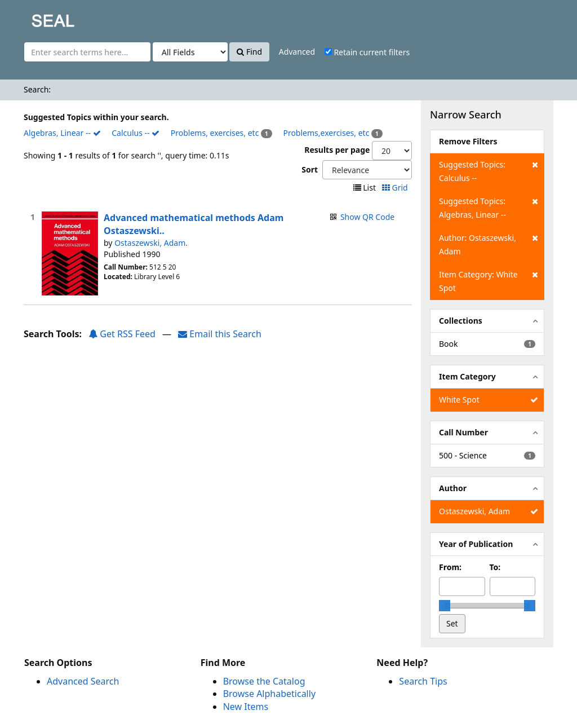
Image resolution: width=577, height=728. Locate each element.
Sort (310, 169)
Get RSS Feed (122, 334)
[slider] (445, 606)
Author (453, 488)
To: (495, 567)
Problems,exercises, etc (326, 133)
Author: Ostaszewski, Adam (489, 244)
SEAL (30, 17)
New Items (246, 707)
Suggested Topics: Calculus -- (489, 171)
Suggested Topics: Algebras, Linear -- (489, 207)
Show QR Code (367, 217)
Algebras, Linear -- (62, 133)
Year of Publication (476, 544)
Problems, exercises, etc (215, 133)
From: (450, 567)
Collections (461, 321)
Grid (396, 187)
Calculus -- (136, 133)
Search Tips (423, 681)
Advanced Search (83, 681)
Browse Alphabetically (269, 694)
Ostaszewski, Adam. (151, 243)
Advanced (297, 52)
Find (249, 52)
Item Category (467, 376)
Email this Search (220, 334)
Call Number (463, 432)
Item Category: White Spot (489, 281)
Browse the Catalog (264, 681)
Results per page (337, 150)
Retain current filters (367, 52)
